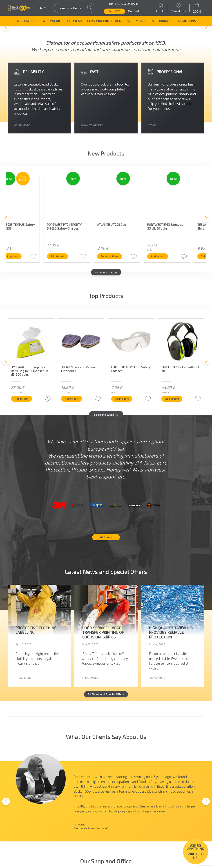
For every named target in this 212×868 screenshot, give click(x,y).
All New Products (106, 275)
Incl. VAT (114, 11)
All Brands (106, 545)
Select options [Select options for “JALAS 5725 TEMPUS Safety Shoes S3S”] (26, 258)
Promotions (186, 21)
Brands (165, 21)
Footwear (74, 21)
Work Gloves (27, 21)
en (42, 8)
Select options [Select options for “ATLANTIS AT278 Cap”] (126, 258)
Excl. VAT (134, 11)
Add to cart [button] (74, 258)
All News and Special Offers (106, 703)
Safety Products (140, 21)
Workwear (51, 21)
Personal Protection (104, 21)
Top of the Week (106, 418)
